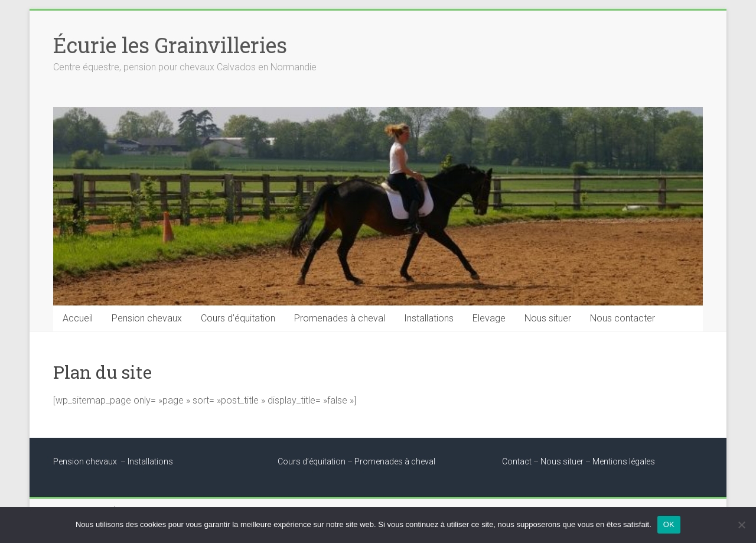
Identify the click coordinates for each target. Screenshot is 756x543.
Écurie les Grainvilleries (170, 45)
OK (669, 524)
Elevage (489, 318)
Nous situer (548, 318)
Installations (429, 318)
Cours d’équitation (238, 318)
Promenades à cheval (340, 318)
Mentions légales (624, 461)
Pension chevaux (147, 318)
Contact (517, 461)
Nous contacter (623, 318)
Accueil (78, 318)
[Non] (741, 525)
